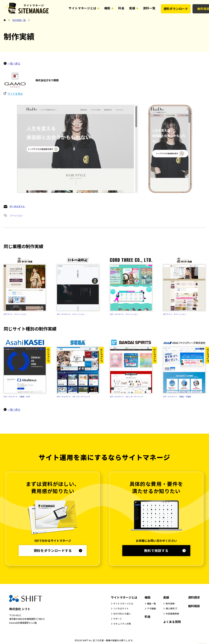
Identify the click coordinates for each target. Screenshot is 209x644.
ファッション (16, 215)
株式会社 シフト (20, 609)
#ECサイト (8, 314)
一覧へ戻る (14, 63)
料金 (148, 617)
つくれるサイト (121, 608)
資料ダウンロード (176, 9)
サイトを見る (15, 94)
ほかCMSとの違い (122, 614)
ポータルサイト (17, 206)
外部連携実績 (172, 614)
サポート (118, 619)
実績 (166, 597)
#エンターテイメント (81, 397)
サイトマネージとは (124, 597)
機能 (148, 597)
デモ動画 (151, 608)
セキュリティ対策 (122, 624)
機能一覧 (151, 603)
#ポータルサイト (64, 314)
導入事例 (170, 608)
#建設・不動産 (185, 397)
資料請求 (194, 597)
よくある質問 (172, 622)
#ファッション (21, 314)
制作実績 (170, 603)
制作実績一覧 (19, 20)
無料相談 (194, 606)
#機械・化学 (25, 397)
